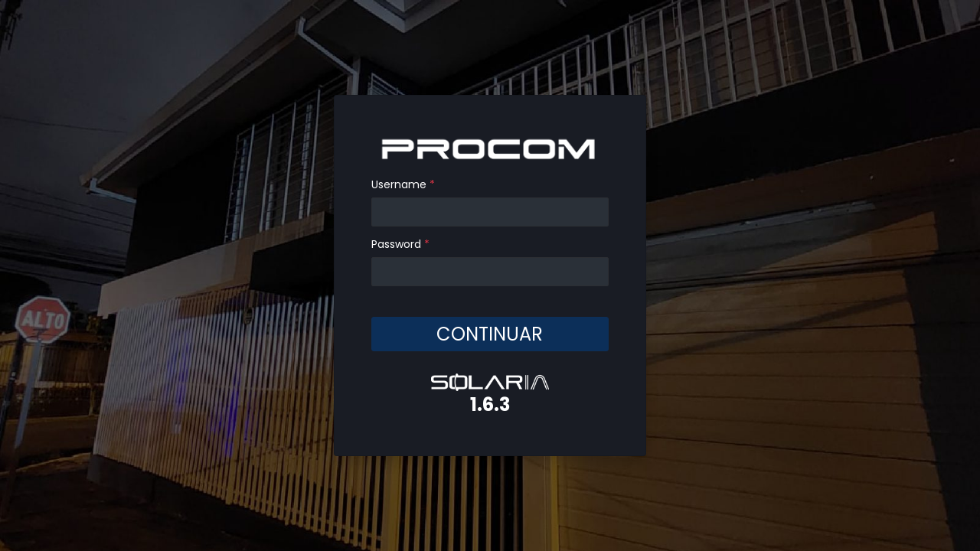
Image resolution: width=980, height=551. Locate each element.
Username (403, 184)
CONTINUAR (490, 333)
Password (400, 244)
